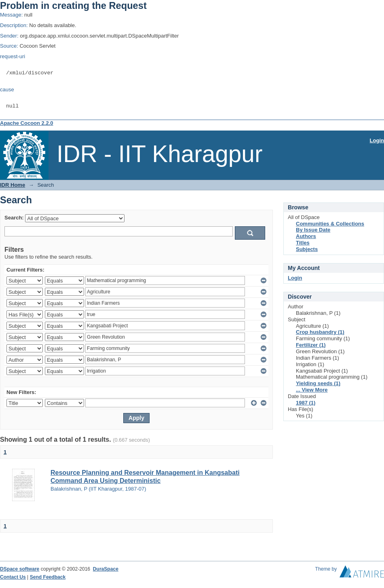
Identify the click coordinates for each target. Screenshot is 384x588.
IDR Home (13, 185)
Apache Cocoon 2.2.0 (26, 123)
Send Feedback (48, 577)
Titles (303, 243)
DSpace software (20, 569)
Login (377, 140)
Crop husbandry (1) (320, 332)
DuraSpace (106, 569)
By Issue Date (313, 230)
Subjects (307, 249)
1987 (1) (306, 403)
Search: (14, 218)
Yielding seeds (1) (318, 383)
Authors (306, 236)
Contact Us (13, 577)
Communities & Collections (330, 224)
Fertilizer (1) (311, 345)
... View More (312, 390)
